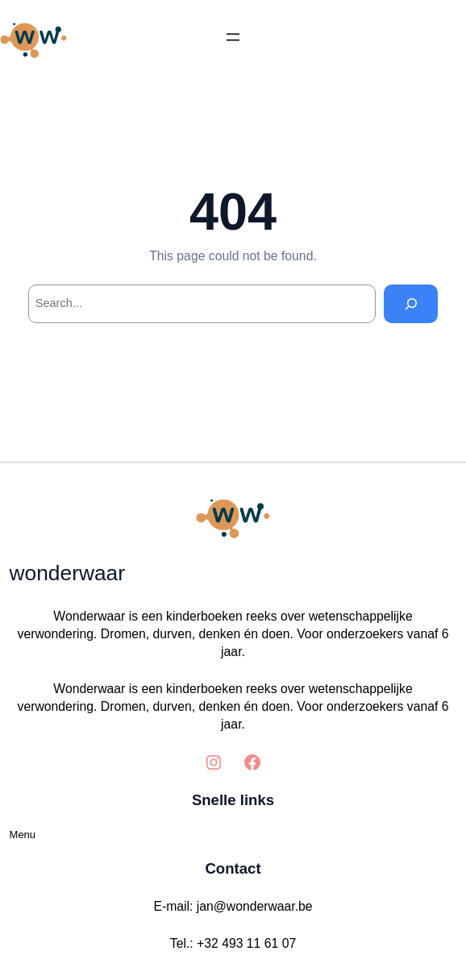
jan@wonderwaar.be (255, 906)
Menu (23, 835)
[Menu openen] (233, 37)
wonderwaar (67, 573)
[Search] (411, 303)
